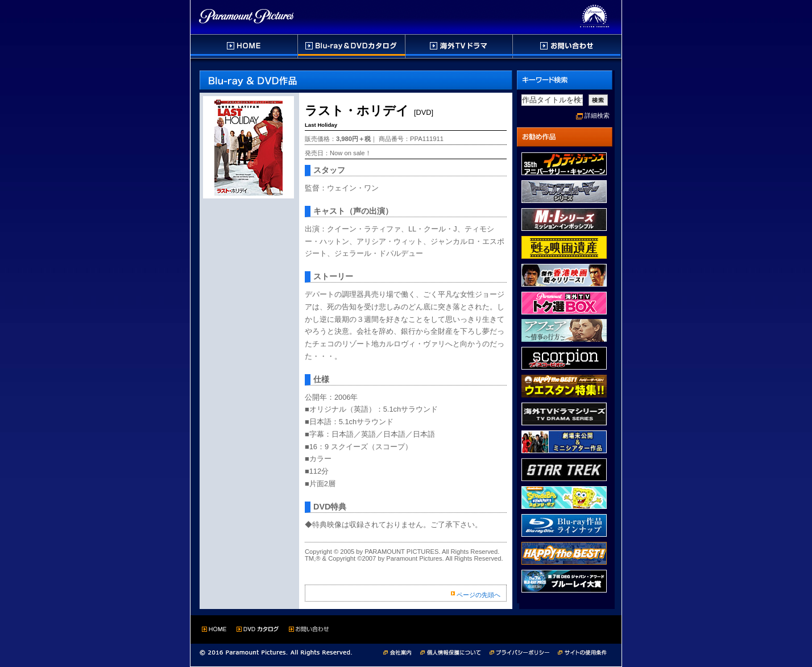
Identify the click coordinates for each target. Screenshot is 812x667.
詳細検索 (597, 115)
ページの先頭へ (478, 595)
